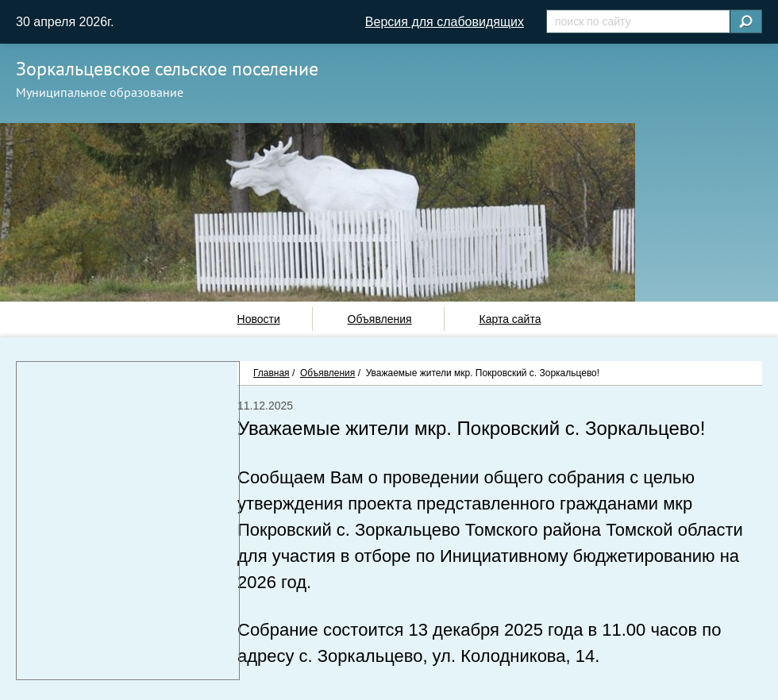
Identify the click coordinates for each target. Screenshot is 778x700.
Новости (259, 319)
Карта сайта (510, 319)
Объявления (380, 319)
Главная (272, 373)
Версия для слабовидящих (445, 22)
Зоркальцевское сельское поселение (167, 69)
